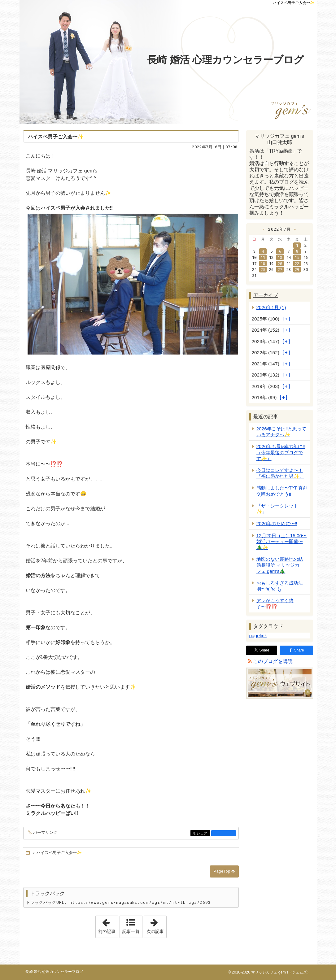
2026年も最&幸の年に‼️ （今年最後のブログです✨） (281, 452)
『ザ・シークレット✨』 (277, 509)
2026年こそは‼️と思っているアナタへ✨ (281, 432)
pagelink (258, 636)
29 (297, 269)
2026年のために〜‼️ (277, 523)
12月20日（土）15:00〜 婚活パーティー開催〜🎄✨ (282, 541)
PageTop (222, 871)
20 (280, 264)
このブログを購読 (273, 661)
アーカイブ (266, 295)
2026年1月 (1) (271, 307)
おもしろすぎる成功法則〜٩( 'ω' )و (280, 586)
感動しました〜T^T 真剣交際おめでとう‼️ (282, 491)
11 (263, 257)
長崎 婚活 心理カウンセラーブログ (225, 60)
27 (280, 269)
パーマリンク (45, 833)
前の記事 (108, 925)
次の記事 (156, 925)
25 (263, 269)
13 (280, 257)
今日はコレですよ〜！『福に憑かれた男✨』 (280, 473)
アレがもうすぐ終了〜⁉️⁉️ (275, 603)
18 (263, 264)
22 (297, 264)
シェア (203, 834)
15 (297, 257)
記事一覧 (131, 931)
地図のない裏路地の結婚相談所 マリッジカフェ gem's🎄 (280, 565)
